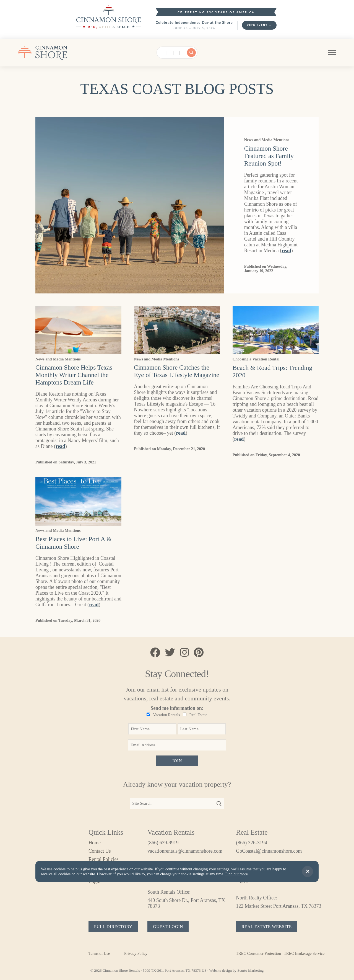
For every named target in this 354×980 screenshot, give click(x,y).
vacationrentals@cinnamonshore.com (185, 851)
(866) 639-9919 (163, 843)
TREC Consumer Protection (258, 953)
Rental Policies (103, 859)
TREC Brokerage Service (304, 953)
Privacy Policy (136, 953)
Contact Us (100, 851)
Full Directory (113, 926)
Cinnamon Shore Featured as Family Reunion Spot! (269, 156)
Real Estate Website (267, 926)
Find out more (236, 874)
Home (95, 843)
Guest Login (168, 926)
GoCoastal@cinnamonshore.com (269, 851)
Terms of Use (99, 953)
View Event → (259, 25)
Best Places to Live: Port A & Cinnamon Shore (73, 543)
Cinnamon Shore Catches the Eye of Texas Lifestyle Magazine (176, 371)
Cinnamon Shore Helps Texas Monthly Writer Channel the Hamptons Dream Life (74, 375)
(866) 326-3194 (251, 843)
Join (177, 761)
